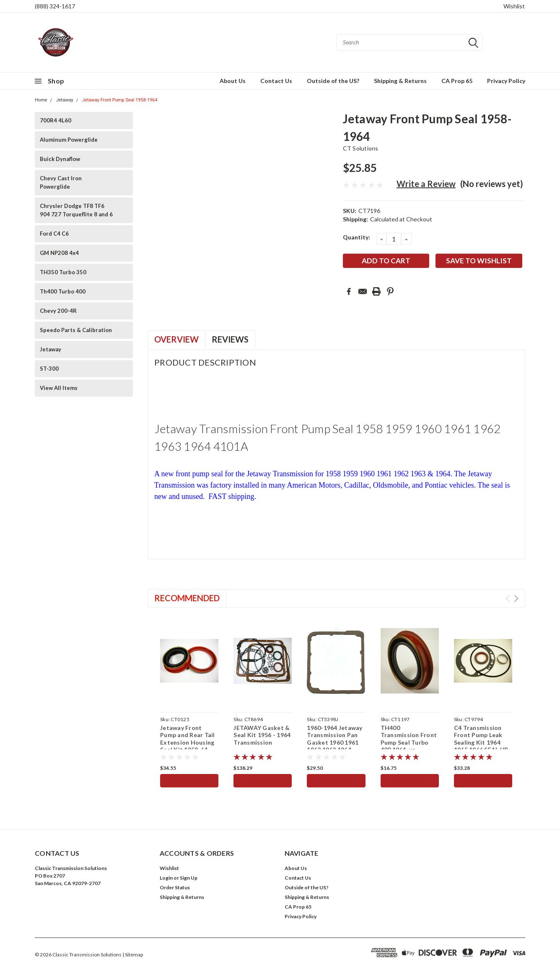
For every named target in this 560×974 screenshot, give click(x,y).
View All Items (59, 388)
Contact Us (276, 81)
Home (41, 100)
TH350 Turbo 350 (63, 272)
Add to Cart (189, 780)
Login (166, 878)
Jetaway (65, 100)
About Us (233, 81)
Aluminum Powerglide (69, 140)
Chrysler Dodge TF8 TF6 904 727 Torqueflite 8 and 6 (76, 210)
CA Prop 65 (457, 81)
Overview (176, 339)
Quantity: (356, 237)
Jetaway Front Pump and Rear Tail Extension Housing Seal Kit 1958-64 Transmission (188, 742)
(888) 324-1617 (55, 6)
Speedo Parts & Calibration (76, 330)
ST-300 (49, 369)
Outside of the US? (333, 81)
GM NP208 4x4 (59, 253)
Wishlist (514, 6)
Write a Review (426, 184)
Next (516, 599)
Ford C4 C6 (54, 234)
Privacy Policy (506, 81)
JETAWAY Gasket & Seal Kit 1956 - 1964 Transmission (262, 735)
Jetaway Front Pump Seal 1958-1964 (120, 100)
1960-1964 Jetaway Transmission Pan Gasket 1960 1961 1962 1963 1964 (334, 739)
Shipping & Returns (400, 81)
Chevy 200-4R (58, 311)
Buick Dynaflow (60, 159)
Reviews (230, 339)
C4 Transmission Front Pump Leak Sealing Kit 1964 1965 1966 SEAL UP (481, 739)
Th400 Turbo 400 (63, 291)
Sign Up (189, 878)
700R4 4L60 (56, 120)
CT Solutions (361, 148)
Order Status (175, 887)
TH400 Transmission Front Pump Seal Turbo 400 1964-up (409, 739)
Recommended (187, 598)
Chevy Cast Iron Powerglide (61, 182)
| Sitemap (133, 955)
